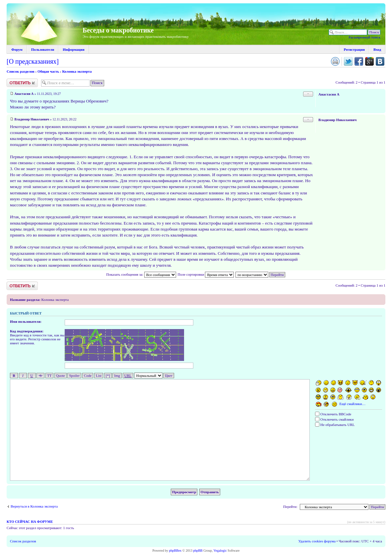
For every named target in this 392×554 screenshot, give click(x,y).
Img (117, 376)
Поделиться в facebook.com (359, 61)
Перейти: (290, 507)
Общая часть (48, 71)
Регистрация (354, 49)
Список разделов (21, 71)
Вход (377, 49)
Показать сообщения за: (141, 274)
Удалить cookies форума (317, 541)
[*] (108, 376)
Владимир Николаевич (32, 119)
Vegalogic (220, 551)
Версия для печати (335, 61)
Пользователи (43, 49)
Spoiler (74, 376)
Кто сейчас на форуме (30, 522)
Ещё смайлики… (352, 404)
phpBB (198, 551)
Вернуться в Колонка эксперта (34, 506)
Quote (61, 376)
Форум (17, 49)
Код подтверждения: (27, 331)
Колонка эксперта (77, 71)
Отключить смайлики (334, 419)
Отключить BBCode (333, 414)
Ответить (22, 83)
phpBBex (175, 551)
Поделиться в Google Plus (369, 61)
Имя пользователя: (26, 321)
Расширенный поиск (364, 37)
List (99, 376)
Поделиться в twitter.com (348, 61)
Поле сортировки (206, 274)
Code (88, 376)
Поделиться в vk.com (380, 61)
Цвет (169, 376)
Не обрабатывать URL (335, 425)
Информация (74, 49)
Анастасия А (24, 94)
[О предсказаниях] (33, 61)
